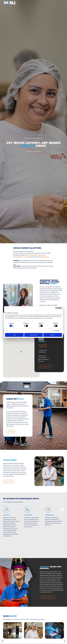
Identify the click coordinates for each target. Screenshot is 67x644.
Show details (56, 331)
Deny (14, 335)
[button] (21, 352)
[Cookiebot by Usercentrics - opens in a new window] (56, 308)
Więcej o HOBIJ (9, 481)
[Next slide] (62, 510)
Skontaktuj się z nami (45, 367)
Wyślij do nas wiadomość (48, 597)
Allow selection (33, 335)
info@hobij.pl (45, 257)
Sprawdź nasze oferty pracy (33, 151)
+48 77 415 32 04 (43, 345)
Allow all (53, 335)
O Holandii (11, 431)
